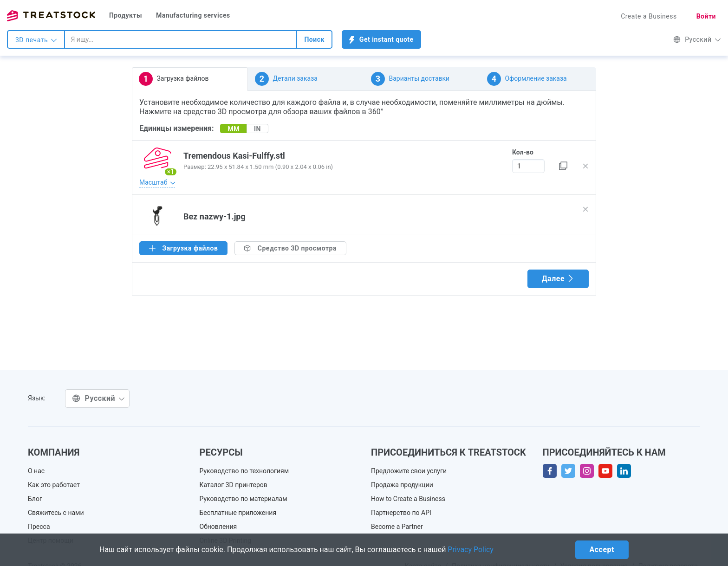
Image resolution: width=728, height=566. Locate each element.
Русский (697, 39)
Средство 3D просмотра (290, 248)
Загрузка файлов (174, 79)
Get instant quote (381, 40)
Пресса (39, 527)
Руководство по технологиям (244, 471)
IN (257, 129)
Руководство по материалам (244, 499)
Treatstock (51, 16)
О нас (36, 471)
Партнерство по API (401, 513)
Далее (558, 279)
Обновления (218, 527)
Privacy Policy (471, 550)
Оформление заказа (527, 79)
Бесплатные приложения (238, 513)
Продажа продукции (402, 485)
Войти (706, 16)
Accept (602, 550)
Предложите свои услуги (409, 471)
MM (234, 129)
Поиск (314, 39)
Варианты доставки (410, 79)
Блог (35, 499)
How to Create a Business (408, 499)
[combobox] (181, 39)
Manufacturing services (193, 15)
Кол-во (523, 152)
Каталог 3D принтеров (234, 485)
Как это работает (54, 485)
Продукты (126, 15)
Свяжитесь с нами (56, 513)
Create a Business (649, 16)
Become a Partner (397, 527)
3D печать (36, 40)
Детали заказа (286, 79)
